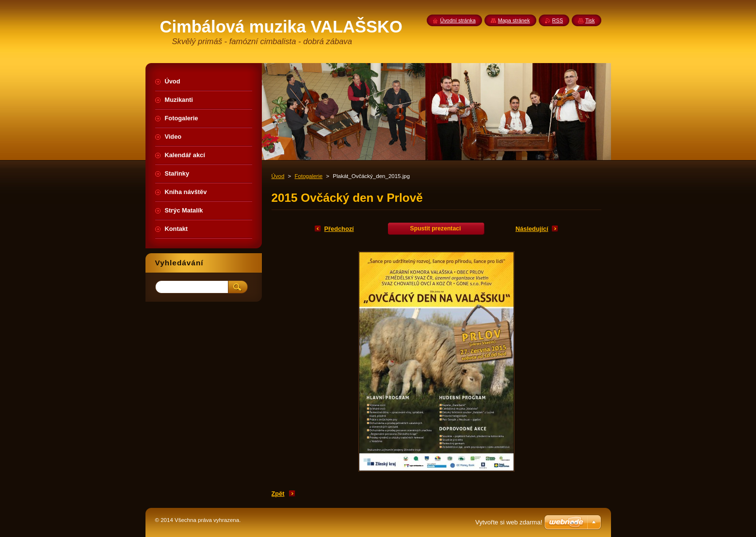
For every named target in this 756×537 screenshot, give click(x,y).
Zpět (278, 494)
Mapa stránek (514, 20)
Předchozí (339, 229)
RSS (558, 20)
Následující (532, 229)
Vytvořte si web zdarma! (509, 522)
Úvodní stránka (458, 20)
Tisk (590, 20)
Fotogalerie (309, 176)
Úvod (278, 176)
